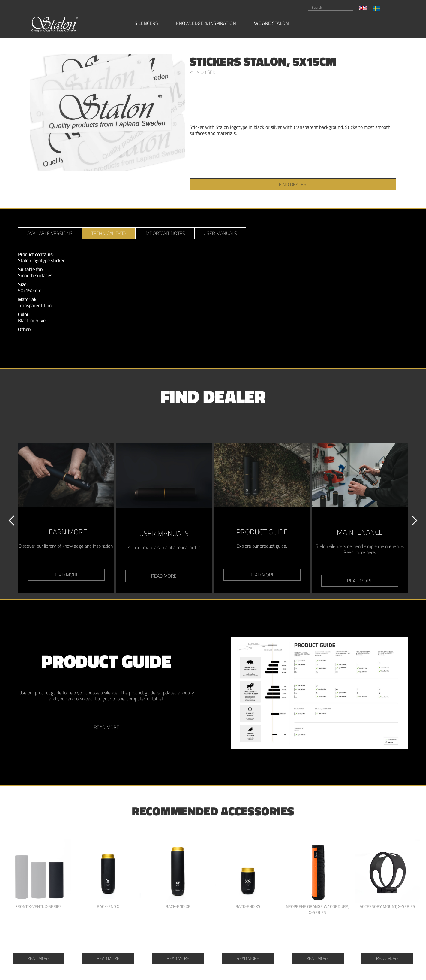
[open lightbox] (107, 112)
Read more (107, 727)
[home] (55, 23)
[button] (149, 23)
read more (66, 575)
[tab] (50, 233)
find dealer (293, 184)
